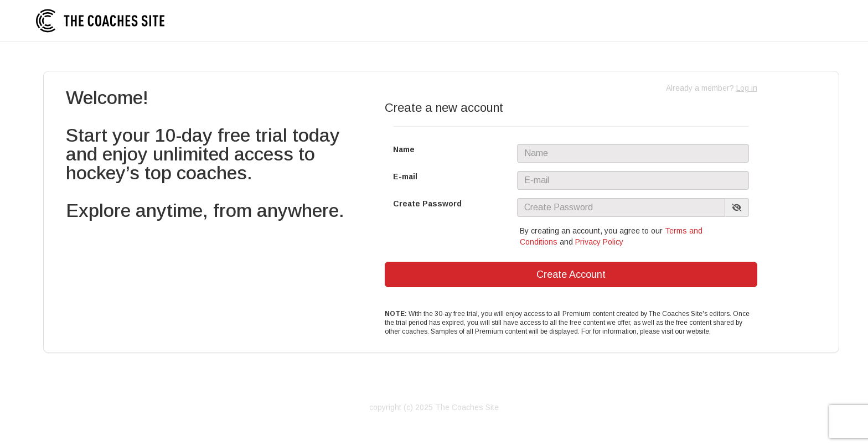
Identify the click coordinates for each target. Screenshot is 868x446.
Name (404, 149)
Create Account (571, 274)
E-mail (405, 177)
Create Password (427, 204)
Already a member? (712, 88)
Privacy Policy (599, 242)
